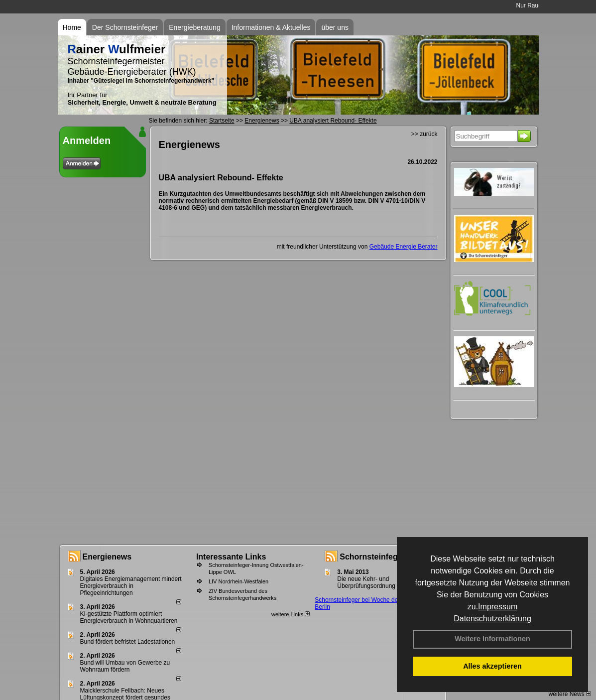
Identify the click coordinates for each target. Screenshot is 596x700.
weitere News (570, 694)
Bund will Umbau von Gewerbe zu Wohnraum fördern (125, 666)
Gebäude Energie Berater (404, 247)
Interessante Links (231, 557)
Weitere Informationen (492, 639)
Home (72, 27)
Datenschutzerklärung (492, 619)
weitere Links (291, 614)
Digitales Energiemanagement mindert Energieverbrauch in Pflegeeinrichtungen (131, 586)
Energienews (107, 557)
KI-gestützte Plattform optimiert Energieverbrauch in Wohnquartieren (129, 617)
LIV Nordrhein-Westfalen (238, 581)
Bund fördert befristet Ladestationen (128, 642)
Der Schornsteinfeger (125, 27)
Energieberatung (195, 27)
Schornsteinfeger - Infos (385, 557)
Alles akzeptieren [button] (492, 666)
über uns (335, 27)
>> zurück (424, 134)
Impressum (498, 607)
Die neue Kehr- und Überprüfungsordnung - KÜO (375, 582)
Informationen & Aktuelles (271, 27)
